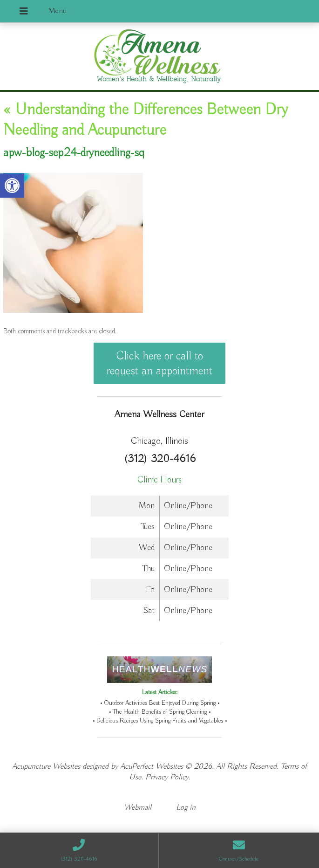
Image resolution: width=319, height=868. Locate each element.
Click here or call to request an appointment (159, 364)
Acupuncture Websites (46, 767)
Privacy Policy (167, 777)
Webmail (138, 808)
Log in (186, 808)
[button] (12, 186)
